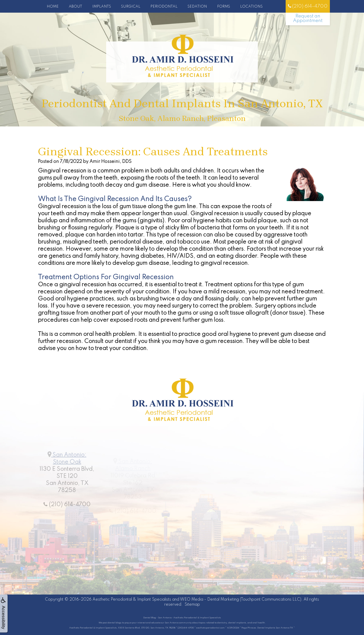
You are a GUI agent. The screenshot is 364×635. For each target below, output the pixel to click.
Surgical (131, 7)
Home (53, 7)
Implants (102, 7)
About (75, 7)
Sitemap (192, 605)
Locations (251, 7)
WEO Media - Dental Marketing (209, 600)
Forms (224, 7)
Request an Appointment (308, 18)
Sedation (197, 7)
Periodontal (164, 7)
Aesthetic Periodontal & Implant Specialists (132, 600)
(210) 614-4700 (308, 6)
